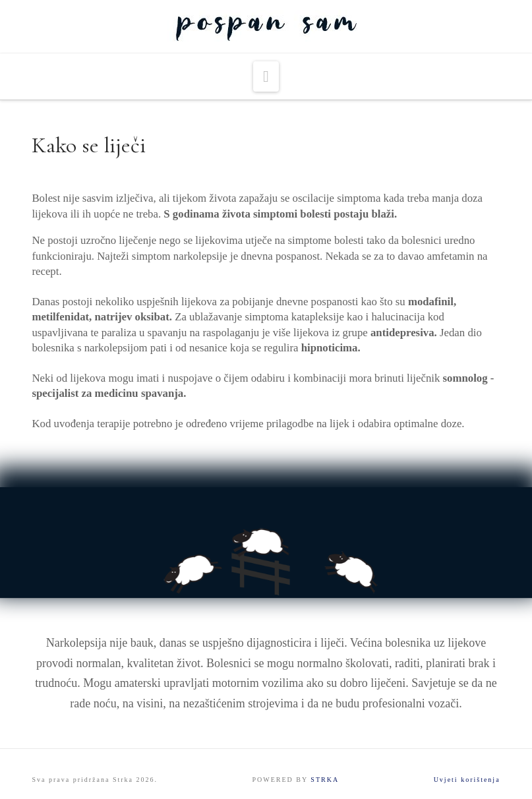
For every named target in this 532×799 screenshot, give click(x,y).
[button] (266, 76)
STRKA (325, 780)
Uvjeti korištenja (467, 780)
